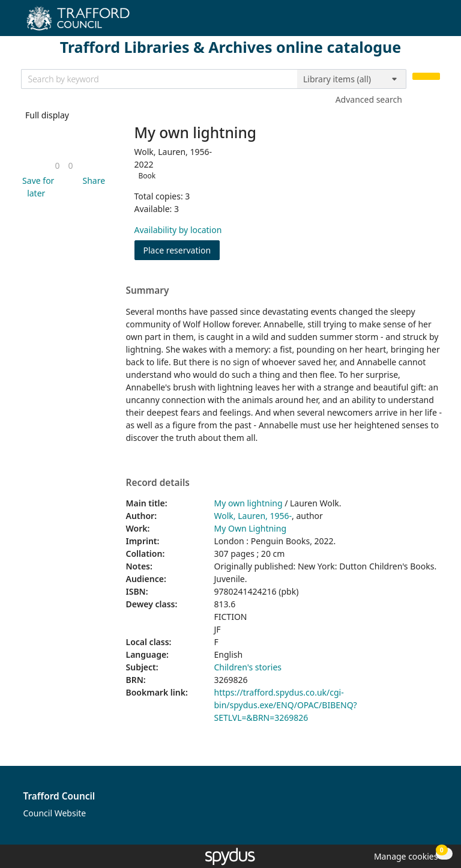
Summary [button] (148, 291)
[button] (37, 187)
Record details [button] (158, 483)
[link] (57, 165)
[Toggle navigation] (434, 23)
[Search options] (352, 79)
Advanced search (369, 99)
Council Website (55, 813)
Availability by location (178, 230)
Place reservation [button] (182, 250)
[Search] (426, 77)
